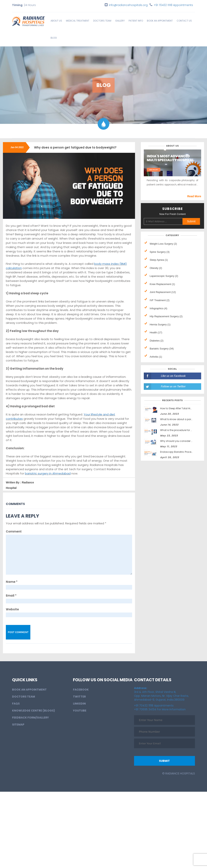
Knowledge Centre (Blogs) (34, 711)
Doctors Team (102, 21)
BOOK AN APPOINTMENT (160, 21)
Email (11, 596)
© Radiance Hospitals (179, 773)
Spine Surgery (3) (160, 252)
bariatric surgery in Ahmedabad (48, 473)
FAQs (16, 704)
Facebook (81, 690)
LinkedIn (79, 704)
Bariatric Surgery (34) (162, 349)
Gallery (120, 21)
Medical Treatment (78, 21)
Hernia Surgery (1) (160, 325)
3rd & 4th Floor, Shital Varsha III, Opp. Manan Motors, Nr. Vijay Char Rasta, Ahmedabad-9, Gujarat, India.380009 (161, 694)
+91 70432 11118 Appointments (173, 5)
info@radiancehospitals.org (128, 5)
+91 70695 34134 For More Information (160, 709)
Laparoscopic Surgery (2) (164, 276)
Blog (54, 38)
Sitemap (18, 725)
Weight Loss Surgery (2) (163, 244)
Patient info (136, 21)
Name (12, 582)
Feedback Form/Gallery (30, 718)
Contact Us (184, 21)
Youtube (80, 711)
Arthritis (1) (156, 357)
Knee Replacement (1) (162, 284)
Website (12, 609)
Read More (194, 196)
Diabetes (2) (157, 341)
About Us (56, 21)
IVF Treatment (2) (160, 300)
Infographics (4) (158, 308)
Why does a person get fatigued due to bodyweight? (75, 147)
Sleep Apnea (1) (159, 260)
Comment (14, 531)
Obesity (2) (156, 268)
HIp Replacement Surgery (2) (166, 316)
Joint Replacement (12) (163, 292)
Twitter (79, 697)
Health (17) (156, 332)
